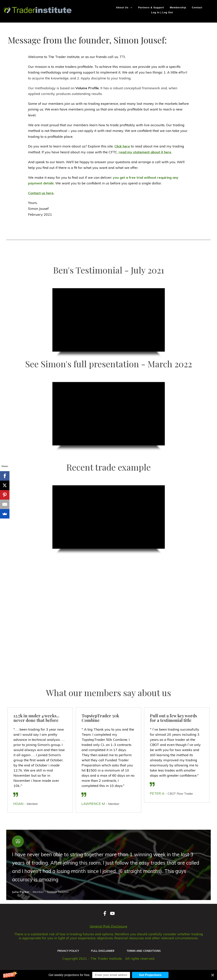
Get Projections (150, 975)
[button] (108, 975)
